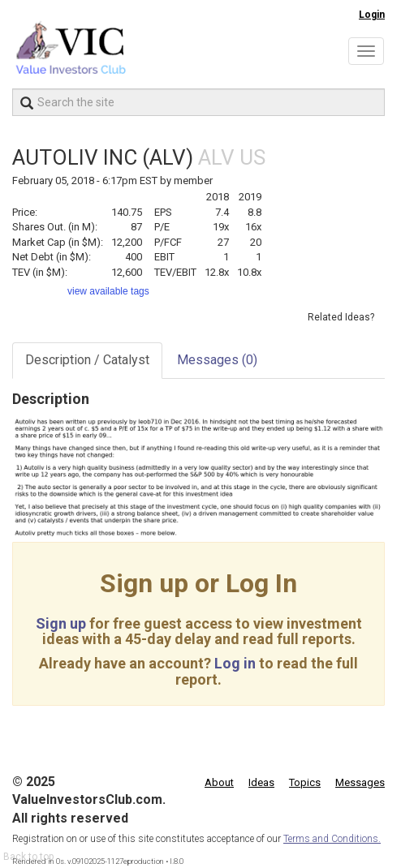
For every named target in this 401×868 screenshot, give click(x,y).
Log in (235, 663)
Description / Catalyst (87, 360)
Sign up (61, 623)
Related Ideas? (341, 317)
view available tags (108, 291)
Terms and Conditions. (332, 839)
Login (372, 15)
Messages (217, 360)
